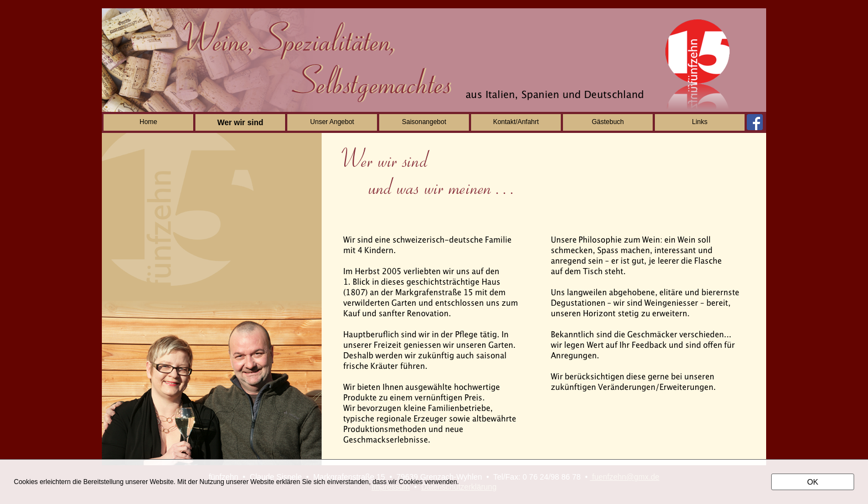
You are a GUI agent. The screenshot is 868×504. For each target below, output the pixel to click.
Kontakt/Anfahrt (516, 122)
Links (700, 122)
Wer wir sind (241, 122)
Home (148, 122)
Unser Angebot (332, 122)
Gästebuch (608, 122)
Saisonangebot (424, 122)
